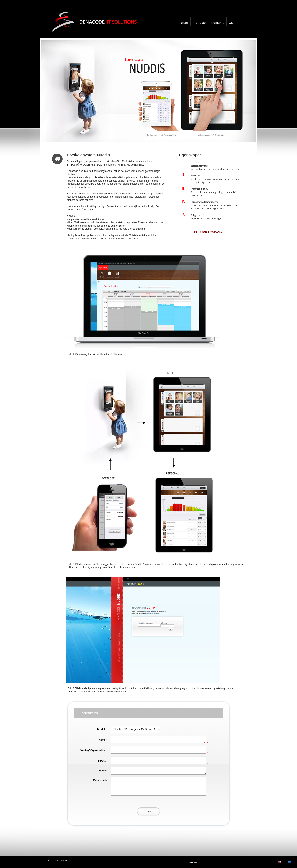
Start (185, 23)
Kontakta (218, 23)
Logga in (192, 862)
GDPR (233, 23)
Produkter (200, 23)
